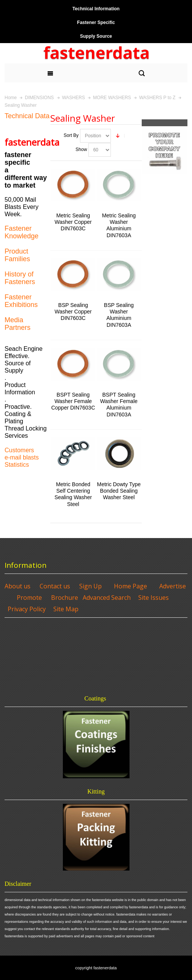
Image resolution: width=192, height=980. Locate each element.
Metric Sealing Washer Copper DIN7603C (73, 222)
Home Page (130, 586)
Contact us (55, 586)
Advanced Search (107, 598)
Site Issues (154, 598)
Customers (19, 450)
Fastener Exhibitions (21, 301)
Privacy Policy (27, 609)
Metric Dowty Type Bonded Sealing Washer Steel (119, 491)
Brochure (65, 598)
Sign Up (90, 586)
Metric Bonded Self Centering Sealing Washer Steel (73, 494)
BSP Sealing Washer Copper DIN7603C (73, 312)
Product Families (17, 255)
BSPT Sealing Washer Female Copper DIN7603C (73, 401)
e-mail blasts (22, 457)
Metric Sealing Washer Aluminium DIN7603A (119, 225)
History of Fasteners (20, 278)
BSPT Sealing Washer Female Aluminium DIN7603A (119, 405)
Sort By (71, 135)
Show (81, 149)
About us (18, 586)
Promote (29, 598)
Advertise (173, 586)
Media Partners (18, 324)
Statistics (17, 465)
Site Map (66, 609)
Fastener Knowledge (22, 232)
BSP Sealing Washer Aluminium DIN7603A (119, 315)
